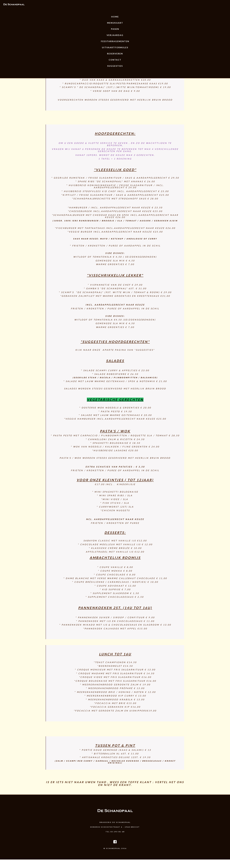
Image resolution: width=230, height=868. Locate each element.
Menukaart (115, 23)
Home (115, 17)
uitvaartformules (115, 47)
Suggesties (115, 66)
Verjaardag (115, 35)
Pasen (115, 29)
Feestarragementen (115, 41)
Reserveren (115, 54)
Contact (115, 60)
